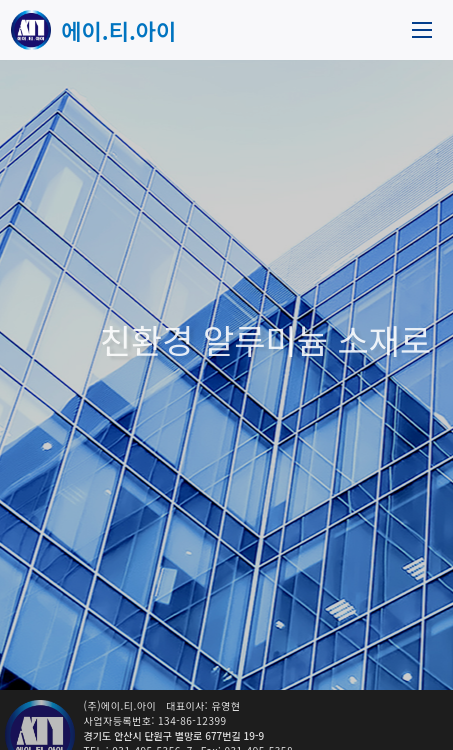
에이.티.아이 (118, 30)
